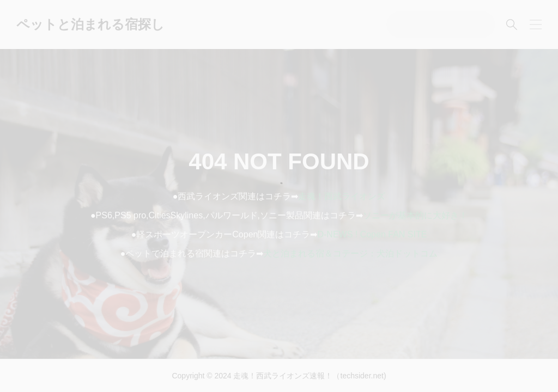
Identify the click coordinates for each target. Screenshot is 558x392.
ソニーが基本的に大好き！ (415, 215)
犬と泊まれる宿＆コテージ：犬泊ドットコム (350, 253)
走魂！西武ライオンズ (342, 196)
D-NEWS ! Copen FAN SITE (372, 234)
